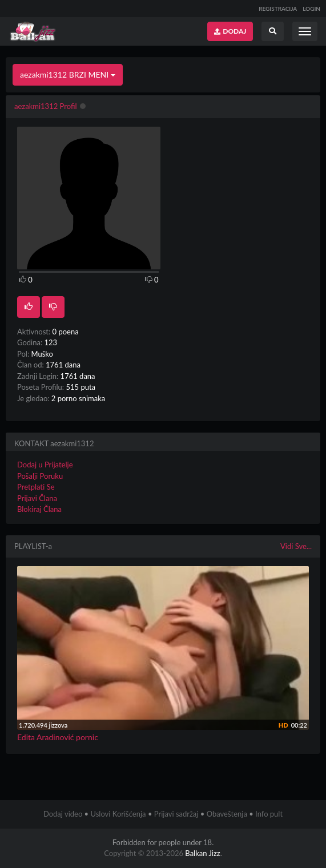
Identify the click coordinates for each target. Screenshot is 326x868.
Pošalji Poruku (40, 476)
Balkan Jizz (202, 853)
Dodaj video (63, 814)
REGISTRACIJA (278, 9)
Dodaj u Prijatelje (45, 465)
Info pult (269, 814)
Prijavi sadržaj (176, 814)
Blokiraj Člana (39, 509)
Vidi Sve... (296, 546)
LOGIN (311, 9)
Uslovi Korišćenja (118, 814)
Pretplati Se (36, 487)
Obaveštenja (227, 814)
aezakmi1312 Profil (45, 106)
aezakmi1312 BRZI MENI (68, 74)
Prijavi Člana (37, 498)
